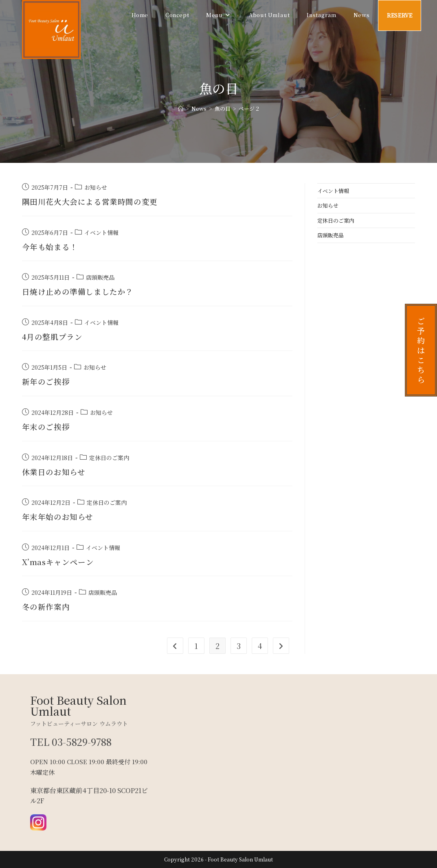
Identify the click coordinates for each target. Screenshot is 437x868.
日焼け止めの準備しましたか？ (81, 291)
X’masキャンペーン (60, 562)
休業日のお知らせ (55, 472)
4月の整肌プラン (54, 336)
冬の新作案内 (47, 606)
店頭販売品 (100, 277)
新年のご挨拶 (47, 381)
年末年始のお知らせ (59, 516)
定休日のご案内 (109, 458)
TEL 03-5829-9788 (72, 742)
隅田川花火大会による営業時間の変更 (93, 201)
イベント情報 (101, 232)
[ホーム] (181, 108)
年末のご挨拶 (47, 426)
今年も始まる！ (51, 247)
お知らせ (96, 187)
